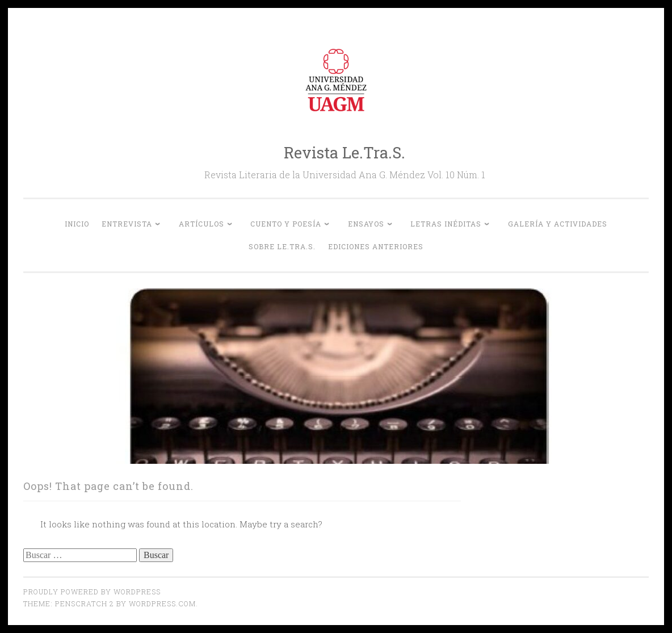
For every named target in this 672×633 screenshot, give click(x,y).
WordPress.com (162, 603)
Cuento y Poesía (286, 224)
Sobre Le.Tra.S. (282, 246)
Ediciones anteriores (376, 246)
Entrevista (127, 224)
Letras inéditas (446, 224)
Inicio (77, 224)
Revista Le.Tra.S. (345, 152)
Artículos (201, 224)
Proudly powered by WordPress (92, 592)
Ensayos (366, 224)
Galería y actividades (558, 224)
